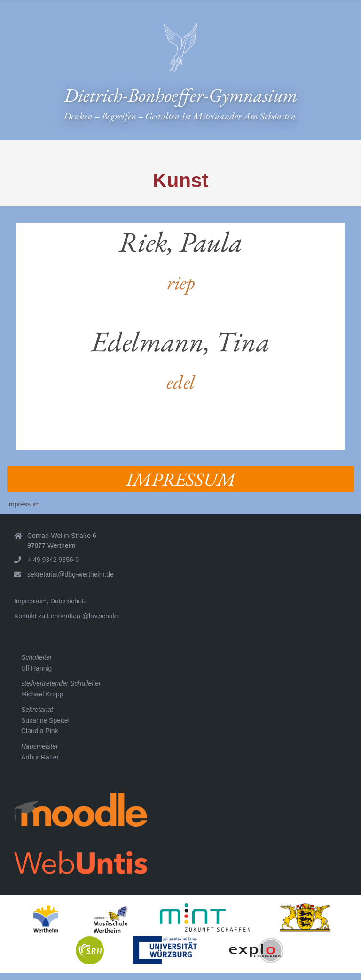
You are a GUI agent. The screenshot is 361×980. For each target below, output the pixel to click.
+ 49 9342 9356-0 (53, 560)
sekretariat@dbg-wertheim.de (71, 574)
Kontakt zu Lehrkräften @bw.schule (66, 616)
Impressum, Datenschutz (51, 601)
